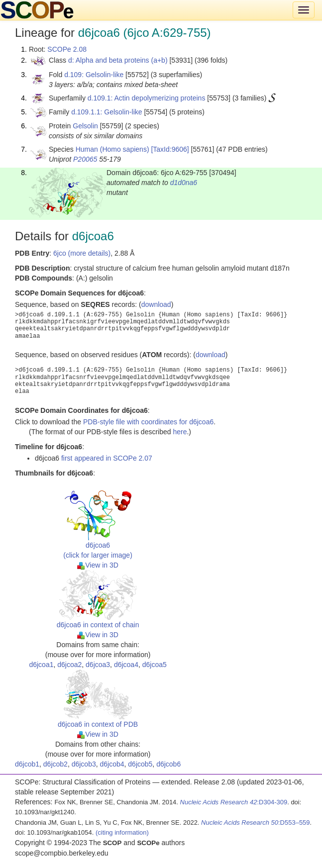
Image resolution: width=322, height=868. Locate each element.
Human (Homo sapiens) (112, 149)
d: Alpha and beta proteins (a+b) (118, 60)
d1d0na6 (184, 183)
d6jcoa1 (41, 665)
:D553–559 (256, 822)
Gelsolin (85, 126)
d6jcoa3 (98, 665)
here (180, 432)
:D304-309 (234, 802)
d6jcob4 (112, 764)
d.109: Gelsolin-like (94, 75)
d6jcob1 (27, 764)
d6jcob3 (84, 764)
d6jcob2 (55, 764)
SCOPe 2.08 (67, 49)
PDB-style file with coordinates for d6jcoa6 (148, 422)
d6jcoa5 (155, 665)
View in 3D (98, 565)
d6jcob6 (168, 764)
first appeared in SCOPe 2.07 (107, 458)
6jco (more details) (82, 253)
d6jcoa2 (69, 665)
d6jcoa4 (126, 665)
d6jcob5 (140, 764)
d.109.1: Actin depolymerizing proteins (147, 98)
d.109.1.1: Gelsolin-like (107, 112)
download (156, 304)
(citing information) (122, 832)
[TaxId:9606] (170, 149)
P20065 (85, 159)
